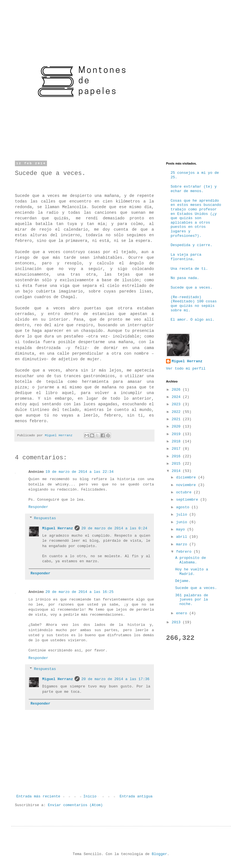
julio (183, 515)
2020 (177, 427)
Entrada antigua (136, 796)
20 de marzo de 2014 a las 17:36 (115, 679)
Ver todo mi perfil (186, 369)
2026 (177, 390)
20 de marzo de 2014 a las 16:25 (80, 592)
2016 (177, 456)
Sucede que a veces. (191, 288)
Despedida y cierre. (191, 245)
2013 (177, 622)
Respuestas (45, 518)
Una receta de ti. (189, 269)
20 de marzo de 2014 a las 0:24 (114, 528)
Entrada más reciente (38, 796)
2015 (177, 464)
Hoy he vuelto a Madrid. (191, 572)
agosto (184, 507)
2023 (177, 404)
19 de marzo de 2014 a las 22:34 (80, 472)
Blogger (159, 854)
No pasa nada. (185, 278)
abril (183, 537)
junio (183, 522)
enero (183, 613)
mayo (182, 529)
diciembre (187, 477)
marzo (183, 544)
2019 (177, 434)
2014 (177, 471)
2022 (177, 412)
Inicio (90, 796)
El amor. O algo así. (192, 320)
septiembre (188, 500)
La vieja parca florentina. (186, 257)
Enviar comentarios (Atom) (75, 805)
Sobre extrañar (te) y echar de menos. (194, 189)
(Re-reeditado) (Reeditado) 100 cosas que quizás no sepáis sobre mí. (194, 304)
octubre (185, 492)
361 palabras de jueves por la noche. (191, 600)
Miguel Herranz (58, 528)
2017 (177, 449)
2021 (177, 419)
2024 (177, 397)
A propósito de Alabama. (190, 560)
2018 (177, 441)
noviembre (187, 485)
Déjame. (183, 581)
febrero (185, 552)
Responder (38, 507)
